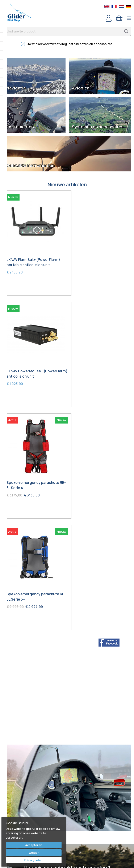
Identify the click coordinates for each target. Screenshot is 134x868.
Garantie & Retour (67, 802)
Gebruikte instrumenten (30, 166)
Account (109, 18)
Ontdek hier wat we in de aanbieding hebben (67, 645)
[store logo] (19, 13)
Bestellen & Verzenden (67, 790)
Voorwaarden (67, 808)
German (128, 6)
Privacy (67, 814)
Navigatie (16, 88)
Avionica (81, 88)
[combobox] (67, 31)
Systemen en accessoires (98, 127)
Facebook (67, 742)
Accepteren (34, 845)
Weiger (34, 853)
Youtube (67, 748)
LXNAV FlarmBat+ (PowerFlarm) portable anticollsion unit (33, 257)
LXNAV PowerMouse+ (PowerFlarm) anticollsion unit (99, 257)
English (107, 6)
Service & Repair (67, 796)
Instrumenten (20, 127)
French (114, 6)
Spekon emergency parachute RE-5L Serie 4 (33, 364)
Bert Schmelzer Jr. (67, 765)
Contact (67, 785)
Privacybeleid (34, 860)
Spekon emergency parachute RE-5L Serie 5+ (100, 364)
